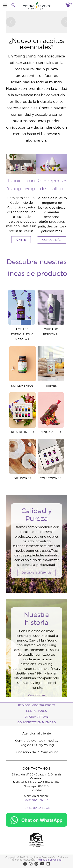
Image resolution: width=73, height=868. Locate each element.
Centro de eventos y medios (36, 741)
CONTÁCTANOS (36, 711)
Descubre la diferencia (36, 573)
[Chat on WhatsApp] (36, 818)
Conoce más (37, 695)
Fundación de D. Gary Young (36, 752)
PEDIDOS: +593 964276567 (37, 705)
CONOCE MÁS (52, 240)
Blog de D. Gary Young (37, 745)
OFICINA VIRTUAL (36, 717)
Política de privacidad (49, 860)
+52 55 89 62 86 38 (36, 808)
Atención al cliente (37, 733)
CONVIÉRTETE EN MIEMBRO (37, 723)
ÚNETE (21, 240)
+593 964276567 (36, 800)
